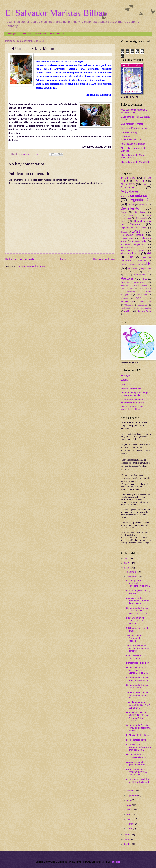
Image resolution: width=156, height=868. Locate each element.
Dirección (124, 232)
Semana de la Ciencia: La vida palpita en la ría (137, 695)
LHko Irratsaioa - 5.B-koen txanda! (137, 657)
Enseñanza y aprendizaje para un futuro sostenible (136, 394)
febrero (131, 824)
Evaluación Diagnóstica (133, 244)
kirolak (132, 264)
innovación (142, 260)
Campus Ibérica (127, 215)
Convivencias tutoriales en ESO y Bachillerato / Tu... (138, 782)
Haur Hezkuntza (130, 254)
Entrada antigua (104, 259)
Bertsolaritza (140, 212)
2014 (127, 568)
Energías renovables (131, 388)
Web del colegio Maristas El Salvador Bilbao (134, 111)
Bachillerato (130, 208)
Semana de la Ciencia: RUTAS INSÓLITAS (137, 679)
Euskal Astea (127, 238)
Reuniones (131, 291)
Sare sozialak (142, 294)
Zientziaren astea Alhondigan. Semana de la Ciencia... (138, 601)
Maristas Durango (129, 132)
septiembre (133, 796)
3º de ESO (139, 181)
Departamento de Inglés (133, 228)
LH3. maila (133, 269)
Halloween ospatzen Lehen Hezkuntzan (137, 756)
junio (129, 805)
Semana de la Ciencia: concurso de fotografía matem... (138, 728)
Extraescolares (127, 247)
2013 (127, 835)
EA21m (137, 231)
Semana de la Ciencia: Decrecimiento (137, 686)
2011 (127, 844)
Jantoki (124, 264)
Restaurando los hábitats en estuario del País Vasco (134, 401)
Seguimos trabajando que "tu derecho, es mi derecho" (138, 648)
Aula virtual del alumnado (133, 144)
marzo (130, 819)
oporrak (127, 275)
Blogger (116, 862)
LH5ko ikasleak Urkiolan (138, 735)
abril (129, 814)
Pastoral (127, 278)
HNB (131, 257)
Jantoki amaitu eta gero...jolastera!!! (136, 763)
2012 (127, 839)
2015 (127, 563)
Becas (124, 212)
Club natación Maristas (132, 124)
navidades (147, 272)
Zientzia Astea (144, 311)
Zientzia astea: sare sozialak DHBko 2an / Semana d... (138, 705)
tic (150, 302)
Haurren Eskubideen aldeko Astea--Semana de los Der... (138, 670)
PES (145, 279)
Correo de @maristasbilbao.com (131, 138)
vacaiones (125, 308)
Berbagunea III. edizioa (138, 663)
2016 (127, 558)
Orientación (40, 33)
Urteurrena (129, 305)
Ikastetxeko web (57, 33)
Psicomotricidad (140, 285)
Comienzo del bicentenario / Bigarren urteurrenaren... (139, 747)
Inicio (64, 259)
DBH (124, 221)
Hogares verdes (129, 384)
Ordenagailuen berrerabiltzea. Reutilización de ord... (138, 583)
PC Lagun (126, 375)
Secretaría (125, 299)
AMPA (131, 205)
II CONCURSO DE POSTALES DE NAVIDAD (136, 621)
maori (126, 272)
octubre (131, 791)
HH (149, 254)
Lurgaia (124, 380)
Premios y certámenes (133, 282)
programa (124, 285)
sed (139, 298)
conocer (127, 218)
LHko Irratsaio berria (136, 740)
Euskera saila (139, 241)
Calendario (26, 33)
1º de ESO (128, 178)
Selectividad (127, 302)
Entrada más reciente (20, 259)
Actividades (127, 187)
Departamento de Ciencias (136, 223)
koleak (140, 264)
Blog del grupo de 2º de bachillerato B (132, 156)
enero (130, 829)
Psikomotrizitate (127, 288)
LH (148, 264)
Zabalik (128, 311)
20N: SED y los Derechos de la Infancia (135, 638)
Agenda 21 (141, 200)
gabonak (143, 251)
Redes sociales (144, 288)
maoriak (136, 272)
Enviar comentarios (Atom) (32, 266)
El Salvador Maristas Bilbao (56, 13)
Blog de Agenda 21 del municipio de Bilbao (132, 408)
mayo (130, 810)
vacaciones (143, 305)
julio (129, 800)
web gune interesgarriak (141, 308)
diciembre (132, 572)
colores (148, 215)
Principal (12, 33)
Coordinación (141, 218)
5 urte (145, 185)
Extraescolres (127, 251)
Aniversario (143, 205)
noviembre (132, 577)
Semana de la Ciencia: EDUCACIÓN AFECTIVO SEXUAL (138, 611)
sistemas (141, 302)
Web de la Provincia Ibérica (134, 128)
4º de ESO (128, 184)
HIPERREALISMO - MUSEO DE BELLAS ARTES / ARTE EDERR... (138, 716)
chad (139, 215)
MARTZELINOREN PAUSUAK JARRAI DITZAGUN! (137, 772)
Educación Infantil (132, 235)
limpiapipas (146, 269)
